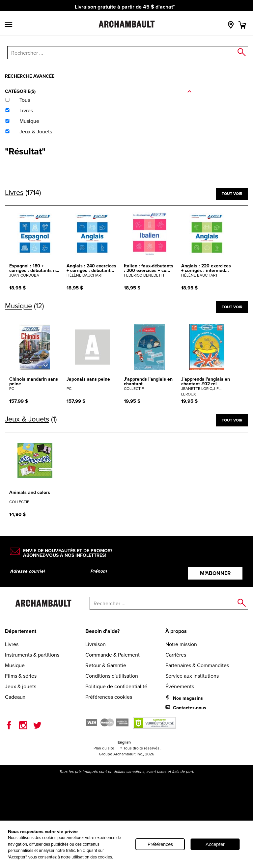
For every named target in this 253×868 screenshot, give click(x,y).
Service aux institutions (192, 676)
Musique (15, 665)
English (124, 742)
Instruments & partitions (32, 655)
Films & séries (21, 676)
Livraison (96, 644)
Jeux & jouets (21, 686)
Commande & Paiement (112, 655)
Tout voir (232, 193)
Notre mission (181, 644)
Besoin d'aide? (102, 631)
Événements (180, 686)
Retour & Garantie (106, 665)
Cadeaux (15, 697)
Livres (12, 644)
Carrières (176, 655)
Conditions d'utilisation (112, 676)
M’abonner (215, 573)
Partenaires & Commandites (197, 665)
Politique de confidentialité (116, 686)
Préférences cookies (109, 697)
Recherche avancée (30, 76)
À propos (176, 631)
